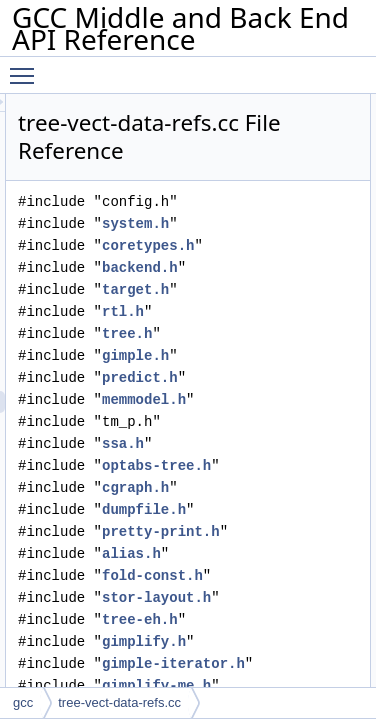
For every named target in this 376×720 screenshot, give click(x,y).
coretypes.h (262, 245)
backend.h (254, 267)
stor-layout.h (270, 597)
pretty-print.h (275, 531)
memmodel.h (258, 399)
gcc (23, 702)
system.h (249, 223)
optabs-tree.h (270, 465)
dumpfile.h (258, 509)
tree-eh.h (254, 619)
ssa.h (237, 443)
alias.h (245, 553)
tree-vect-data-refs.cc (119, 702)
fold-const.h (266, 575)
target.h (249, 289)
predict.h (254, 377)
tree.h (241, 333)
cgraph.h (249, 487)
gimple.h (249, 355)
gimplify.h (258, 641)
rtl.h (237, 311)
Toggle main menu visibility (27, 67)
